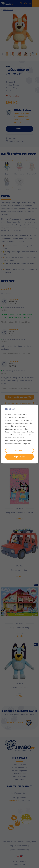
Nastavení (20, 450)
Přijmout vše (19, 457)
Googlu (8, 432)
